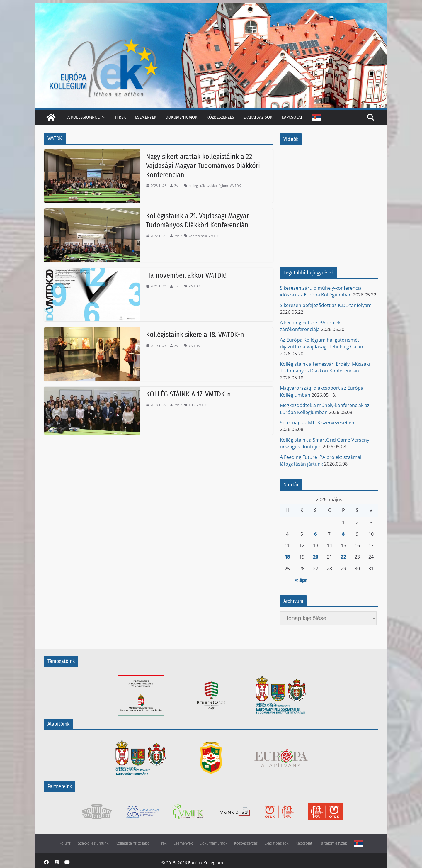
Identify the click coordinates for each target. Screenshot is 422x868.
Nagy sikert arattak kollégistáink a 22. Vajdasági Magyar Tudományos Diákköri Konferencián (203, 166)
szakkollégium (217, 185)
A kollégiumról (84, 117)
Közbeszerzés (220, 117)
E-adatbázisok (258, 117)
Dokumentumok (181, 117)
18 (287, 557)
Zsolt (178, 185)
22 (343, 557)
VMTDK (235, 185)
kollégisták (197, 185)
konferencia (198, 236)
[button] (103, 117)
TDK (192, 405)
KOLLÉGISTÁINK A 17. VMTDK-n (188, 394)
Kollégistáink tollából (133, 843)
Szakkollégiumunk (93, 843)
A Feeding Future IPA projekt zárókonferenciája (311, 326)
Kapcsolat (292, 117)
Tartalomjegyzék (333, 843)
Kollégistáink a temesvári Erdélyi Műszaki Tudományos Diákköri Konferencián (325, 367)
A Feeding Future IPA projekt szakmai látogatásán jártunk (321, 461)
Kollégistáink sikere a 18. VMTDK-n (195, 335)
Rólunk (65, 843)
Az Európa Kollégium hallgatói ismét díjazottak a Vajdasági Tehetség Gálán (321, 343)
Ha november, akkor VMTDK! (186, 275)
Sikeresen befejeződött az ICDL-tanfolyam (326, 305)
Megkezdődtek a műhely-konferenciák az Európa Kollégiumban (325, 409)
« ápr (301, 580)
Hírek (120, 117)
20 (316, 557)
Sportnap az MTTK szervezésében (317, 423)
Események (146, 117)
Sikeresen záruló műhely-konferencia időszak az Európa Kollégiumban (321, 291)
